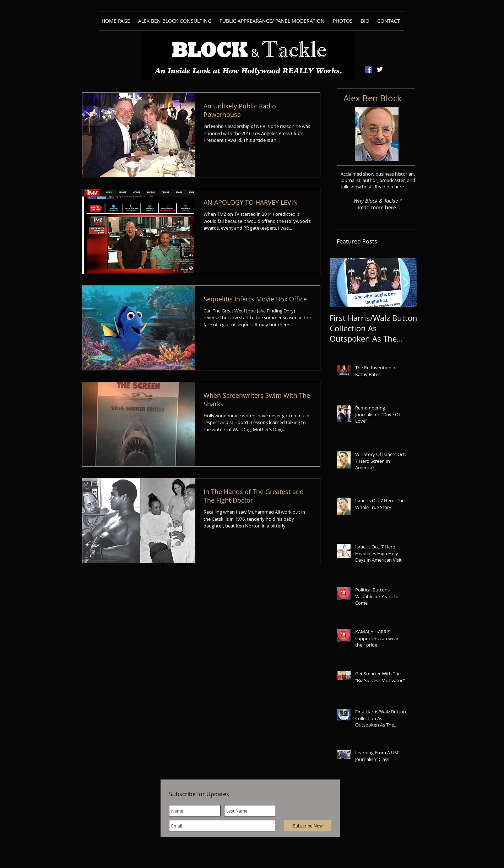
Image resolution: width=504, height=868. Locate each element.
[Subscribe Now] (308, 826)
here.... (393, 207)
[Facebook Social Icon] (368, 69)
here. (399, 187)
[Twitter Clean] (380, 69)
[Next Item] (406, 283)
